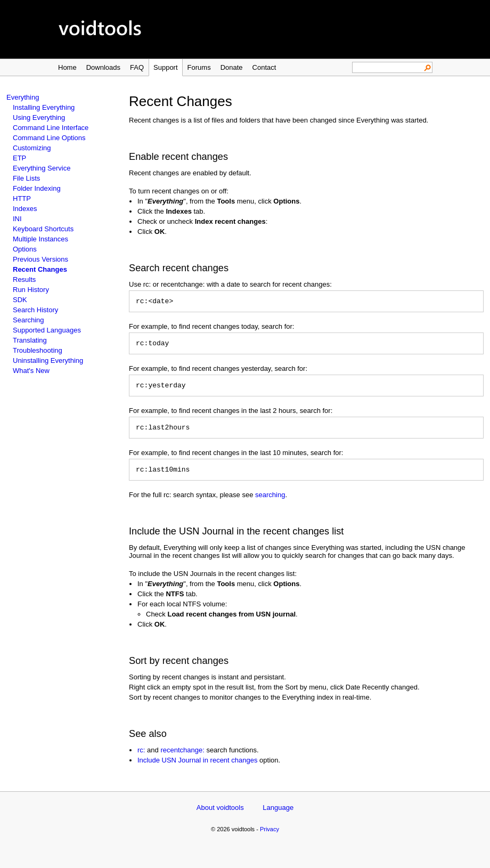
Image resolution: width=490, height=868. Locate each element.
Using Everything (39, 117)
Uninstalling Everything (48, 360)
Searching (28, 320)
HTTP (22, 198)
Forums (199, 67)
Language (278, 816)
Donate (232, 67)
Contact (264, 67)
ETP (19, 158)
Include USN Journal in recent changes (197, 768)
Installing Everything (44, 107)
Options (25, 249)
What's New (31, 371)
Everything (23, 97)
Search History (35, 310)
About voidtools (220, 816)
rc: (141, 758)
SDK (20, 300)
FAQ (137, 67)
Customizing (32, 148)
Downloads (103, 67)
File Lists (26, 178)
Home (67, 67)
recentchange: (182, 758)
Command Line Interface (51, 128)
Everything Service (42, 168)
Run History (31, 290)
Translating (30, 340)
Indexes (25, 209)
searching (270, 503)
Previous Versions (40, 259)
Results (24, 279)
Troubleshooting (38, 350)
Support (166, 67)
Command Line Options (49, 138)
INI (17, 219)
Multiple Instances (40, 239)
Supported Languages (47, 330)
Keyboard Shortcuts (43, 229)
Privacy (269, 837)
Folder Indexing (37, 188)
